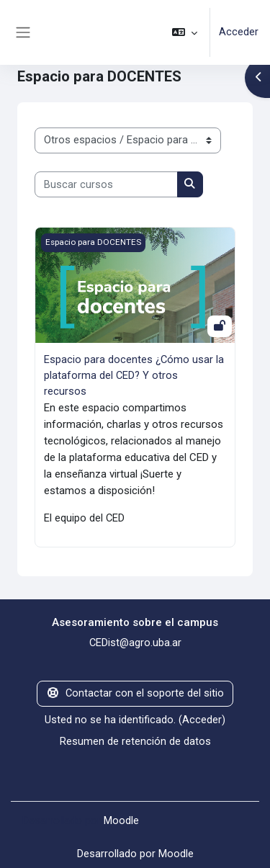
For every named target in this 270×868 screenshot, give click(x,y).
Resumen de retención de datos (135, 741)
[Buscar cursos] (106, 184)
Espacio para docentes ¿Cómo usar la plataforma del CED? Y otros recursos (134, 375)
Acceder (239, 32)
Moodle (121, 820)
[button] (185, 32)
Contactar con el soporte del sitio (135, 693)
